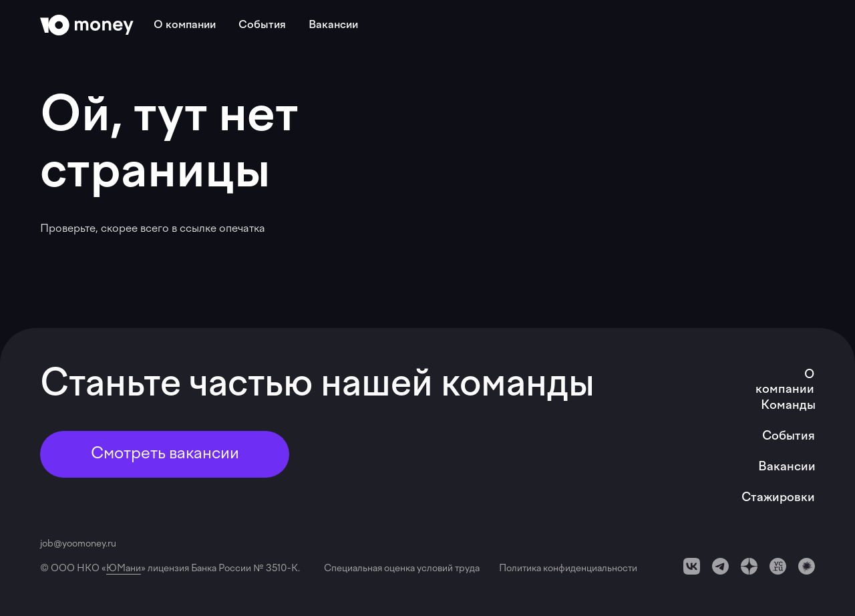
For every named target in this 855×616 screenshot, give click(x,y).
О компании (185, 25)
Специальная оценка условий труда (404, 569)
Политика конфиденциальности (568, 569)
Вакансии (333, 25)
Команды (788, 406)
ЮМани (124, 569)
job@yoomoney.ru (78, 544)
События (262, 25)
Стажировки (778, 498)
